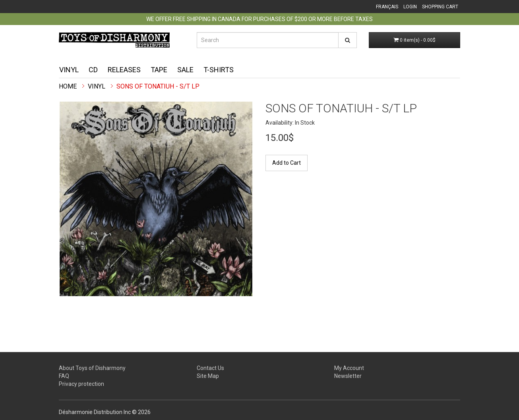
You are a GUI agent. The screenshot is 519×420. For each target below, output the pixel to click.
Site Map (208, 376)
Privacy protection (81, 384)
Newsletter (348, 376)
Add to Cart (287, 163)
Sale (185, 70)
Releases (124, 70)
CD (93, 70)
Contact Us (210, 368)
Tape (159, 70)
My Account (349, 368)
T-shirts (219, 70)
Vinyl (69, 70)
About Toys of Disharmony (92, 368)
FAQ (64, 376)
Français (387, 7)
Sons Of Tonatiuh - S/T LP (158, 86)
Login (410, 7)
